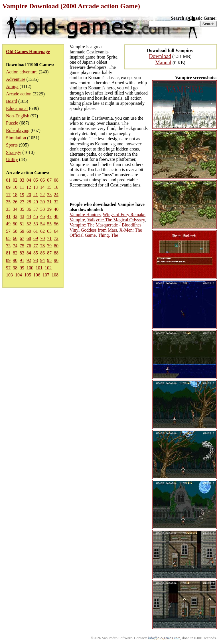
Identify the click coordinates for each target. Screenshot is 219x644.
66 (15, 238)
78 (42, 246)
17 (8, 195)
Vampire (77, 220)
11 (22, 187)
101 (39, 268)
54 (42, 224)
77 (36, 246)
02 (15, 180)
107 (46, 275)
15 (49, 187)
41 (8, 216)
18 (15, 195)
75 (22, 246)
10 (15, 187)
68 (29, 238)
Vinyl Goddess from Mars (93, 230)
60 (29, 231)
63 (49, 231)
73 (8, 246)
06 (42, 180)
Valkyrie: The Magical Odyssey (116, 220)
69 (36, 238)
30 (42, 202)
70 (42, 238)
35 (22, 209)
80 (56, 246)
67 (22, 238)
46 (42, 216)
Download (160, 56)
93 (36, 260)
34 (15, 209)
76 (29, 246)
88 (56, 253)
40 (56, 209)
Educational (17, 108)
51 (22, 224)
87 (49, 253)
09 (8, 187)
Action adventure (22, 72)
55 (49, 224)
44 (29, 216)
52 (29, 224)
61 (36, 231)
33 (8, 209)
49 (8, 224)
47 (49, 216)
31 (49, 202)
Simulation (16, 138)
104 (19, 275)
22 (42, 195)
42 (15, 216)
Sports (12, 145)
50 (15, 224)
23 (49, 195)
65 (8, 238)
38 (42, 209)
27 (22, 202)
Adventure (16, 79)
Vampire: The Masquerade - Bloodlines (106, 225)
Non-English (18, 116)
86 (42, 253)
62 (42, 231)
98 (15, 268)
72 (56, 238)
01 (8, 180)
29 (36, 202)
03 (22, 180)
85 (36, 253)
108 (55, 275)
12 (29, 187)
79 (49, 246)
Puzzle (12, 123)
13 (35, 187)
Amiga (12, 86)
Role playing (18, 130)
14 (42, 187)
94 (42, 260)
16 (56, 187)
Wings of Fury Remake (124, 215)
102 (48, 268)
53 (36, 224)
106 (37, 275)
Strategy (14, 152)
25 (8, 202)
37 (36, 209)
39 (49, 209)
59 (22, 231)
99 (22, 268)
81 (8, 253)
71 (49, 238)
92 (29, 260)
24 (56, 195)
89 (8, 260)
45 (36, 216)
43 (22, 216)
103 (9, 275)
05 (36, 180)
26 (15, 202)
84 (29, 253)
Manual (163, 62)
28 (29, 202)
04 (29, 180)
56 (56, 224)
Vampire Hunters (85, 215)
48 (56, 216)
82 (15, 253)
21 (36, 195)
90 (15, 260)
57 (8, 231)
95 (49, 260)
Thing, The (108, 235)
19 (22, 195)
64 (56, 231)
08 (56, 180)
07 (49, 180)
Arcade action (19, 94)
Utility (12, 160)
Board (12, 101)
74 (15, 246)
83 (22, 253)
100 (30, 268)
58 (15, 231)
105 (28, 275)
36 (29, 209)
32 (56, 202)
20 (29, 195)
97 (8, 268)
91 (22, 260)
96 (56, 260)
